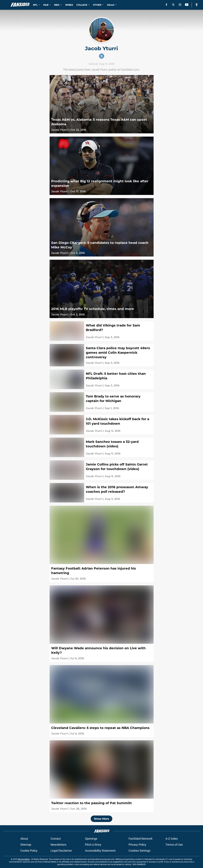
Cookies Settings (139, 851)
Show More (101, 819)
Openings (91, 839)
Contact (56, 839)
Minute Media (24, 859)
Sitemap (26, 845)
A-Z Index (172, 839)
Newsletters (58, 845)
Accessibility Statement (100, 851)
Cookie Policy (29, 851)
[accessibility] (197, 5)
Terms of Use (174, 845)
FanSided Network (141, 839)
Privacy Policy (137, 845)
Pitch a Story (93, 845)
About (24, 839)
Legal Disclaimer (61, 851)
